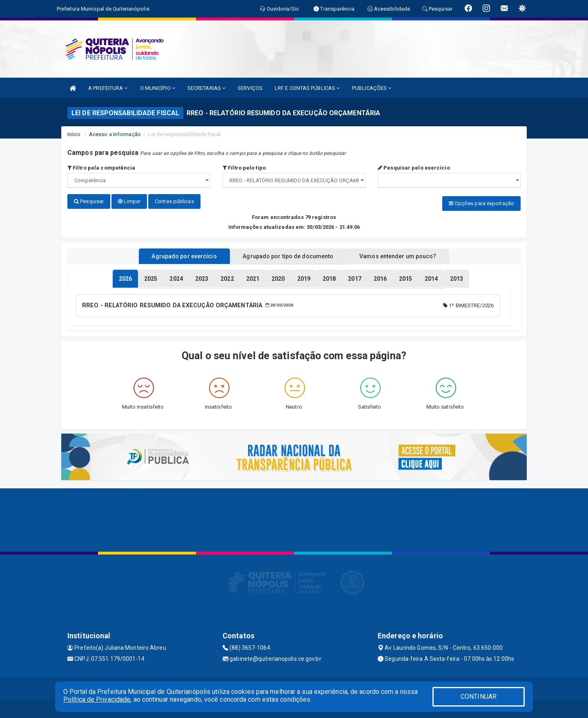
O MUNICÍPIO (158, 88)
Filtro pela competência (101, 168)
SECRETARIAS (206, 88)
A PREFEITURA (108, 88)
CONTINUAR (479, 697)
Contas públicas (174, 201)
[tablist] (125, 277)
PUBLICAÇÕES (372, 88)
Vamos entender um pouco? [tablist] (406, 255)
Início (74, 134)
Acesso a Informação (115, 134)
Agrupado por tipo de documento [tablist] (288, 255)
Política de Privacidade (97, 699)
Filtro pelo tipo (244, 168)
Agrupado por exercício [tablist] (176, 255)
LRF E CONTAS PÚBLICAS (307, 88)
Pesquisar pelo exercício (414, 168)
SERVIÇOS (250, 88)
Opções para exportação (481, 203)
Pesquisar (89, 201)
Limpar (129, 201)
